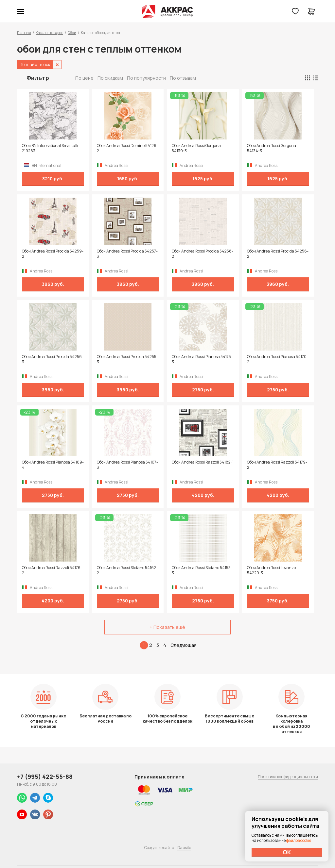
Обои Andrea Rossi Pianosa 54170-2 (278, 359)
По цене (84, 78)
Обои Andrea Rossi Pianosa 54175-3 (202, 359)
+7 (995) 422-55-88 (45, 777)
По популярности (146, 78)
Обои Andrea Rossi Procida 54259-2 (53, 254)
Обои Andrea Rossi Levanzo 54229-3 (271, 570)
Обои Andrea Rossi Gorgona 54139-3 (196, 148)
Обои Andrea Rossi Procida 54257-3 (127, 254)
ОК (287, 852)
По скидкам (110, 78)
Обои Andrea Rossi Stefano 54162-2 (127, 570)
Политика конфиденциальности (288, 777)
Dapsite (184, 848)
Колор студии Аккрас (168, 11)
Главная (24, 33)
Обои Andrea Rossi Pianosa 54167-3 (127, 465)
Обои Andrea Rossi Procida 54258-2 (203, 254)
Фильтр (38, 78)
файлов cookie (299, 840)
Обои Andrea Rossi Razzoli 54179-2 (277, 465)
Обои (72, 33)
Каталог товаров (49, 33)
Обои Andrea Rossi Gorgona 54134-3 (272, 148)
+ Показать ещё (167, 627)
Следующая (184, 645)
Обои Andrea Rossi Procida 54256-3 (53, 359)
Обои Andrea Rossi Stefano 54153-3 (202, 570)
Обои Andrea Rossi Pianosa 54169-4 (53, 465)
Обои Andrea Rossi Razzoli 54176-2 (52, 570)
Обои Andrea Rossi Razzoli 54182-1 (203, 462)
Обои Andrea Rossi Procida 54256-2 (278, 254)
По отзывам (183, 78)
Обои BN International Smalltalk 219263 (50, 148)
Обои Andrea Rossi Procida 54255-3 (127, 359)
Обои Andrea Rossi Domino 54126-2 (127, 148)
